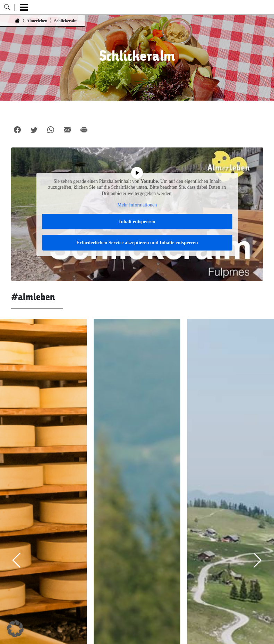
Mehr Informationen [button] (137, 205)
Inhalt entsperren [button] (137, 222)
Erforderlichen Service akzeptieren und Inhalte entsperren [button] (137, 243)
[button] (15, 629)
